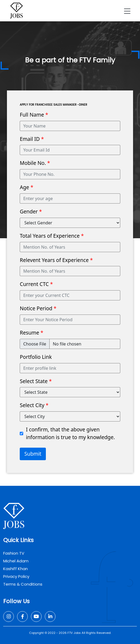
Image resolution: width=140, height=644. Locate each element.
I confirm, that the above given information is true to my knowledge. (70, 433)
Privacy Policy (16, 576)
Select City (34, 405)
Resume (31, 333)
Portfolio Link (36, 357)
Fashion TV (14, 553)
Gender (31, 211)
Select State (36, 381)
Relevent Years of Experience (56, 260)
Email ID (32, 139)
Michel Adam (16, 561)
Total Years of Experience (52, 236)
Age (26, 187)
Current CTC (36, 284)
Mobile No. (35, 163)
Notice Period (38, 308)
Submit (33, 454)
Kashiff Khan (15, 569)
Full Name (34, 115)
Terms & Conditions (23, 584)
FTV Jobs (74, 633)
